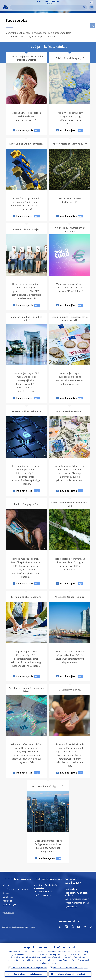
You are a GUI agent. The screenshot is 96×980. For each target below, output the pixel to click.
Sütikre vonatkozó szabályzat (78, 899)
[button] (91, 3)
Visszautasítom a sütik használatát (71, 974)
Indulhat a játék (25, 130)
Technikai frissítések (43, 891)
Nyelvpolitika (71, 907)
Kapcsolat (7, 901)
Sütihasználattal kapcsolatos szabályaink (70, 967)
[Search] (47, 7)
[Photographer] (45, 103)
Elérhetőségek (9, 905)
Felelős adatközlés (42, 895)
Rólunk (6, 885)
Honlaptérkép (9, 913)
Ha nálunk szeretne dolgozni (16, 889)
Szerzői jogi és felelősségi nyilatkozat (46, 886)
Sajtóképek (8, 897)
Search (84, 7)
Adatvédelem (71, 889)
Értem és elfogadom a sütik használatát (28, 974)
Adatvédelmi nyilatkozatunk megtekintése (29, 967)
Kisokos (6, 893)
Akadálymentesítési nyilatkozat (79, 903)
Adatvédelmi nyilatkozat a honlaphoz (76, 894)
